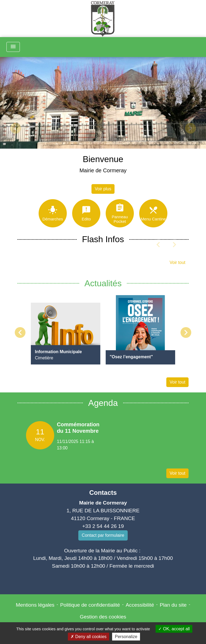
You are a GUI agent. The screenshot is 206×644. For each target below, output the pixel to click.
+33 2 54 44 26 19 (103, 526)
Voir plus (103, 189)
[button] (15, 128)
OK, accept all (174, 629)
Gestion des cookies (103, 617)
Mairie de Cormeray (103, 170)
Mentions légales (35, 605)
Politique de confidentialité (90, 605)
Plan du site (173, 605)
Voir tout (177, 262)
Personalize (126, 637)
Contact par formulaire (103, 535)
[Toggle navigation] (13, 47)
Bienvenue (103, 159)
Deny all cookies (89, 637)
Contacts (103, 493)
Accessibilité (140, 605)
